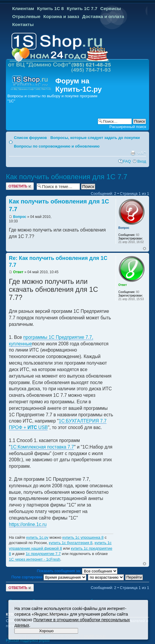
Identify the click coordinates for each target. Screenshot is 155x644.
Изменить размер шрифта (142, 153)
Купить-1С (73, 89)
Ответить (20, 186)
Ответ (18, 272)
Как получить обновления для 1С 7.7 (67, 177)
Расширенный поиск (128, 127)
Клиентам (23, 8)
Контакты (23, 24)
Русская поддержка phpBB (28, 640)
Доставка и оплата (103, 16)
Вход (142, 161)
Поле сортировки (49, 577)
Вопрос (20, 217)
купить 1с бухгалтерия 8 (71, 543)
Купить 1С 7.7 (82, 8)
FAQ (127, 161)
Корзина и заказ (61, 16)
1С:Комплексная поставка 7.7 (42, 447)
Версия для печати (133, 153)
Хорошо (46, 631)
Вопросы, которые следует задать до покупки (95, 138)
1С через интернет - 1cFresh (35, 559)
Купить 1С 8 (50, 8)
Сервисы (111, 8)
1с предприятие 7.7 (43, 554)
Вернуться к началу (144, 249)
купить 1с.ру (37, 537)
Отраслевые (26, 16)
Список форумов (30, 138)
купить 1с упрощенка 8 (83, 537)
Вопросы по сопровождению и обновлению (57, 146)
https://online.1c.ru (28, 524)
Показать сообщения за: (77, 571)
